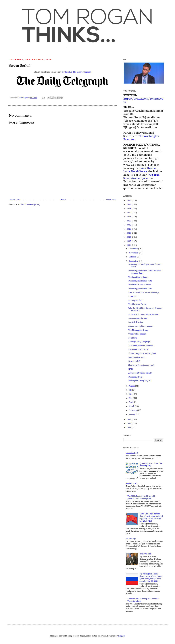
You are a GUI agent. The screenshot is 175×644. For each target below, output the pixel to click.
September (134, 261)
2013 (129, 420)
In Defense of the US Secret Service (143, 315)
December (134, 249)
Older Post (111, 200)
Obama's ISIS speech (137, 334)
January (132, 414)
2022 (129, 213)
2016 (129, 237)
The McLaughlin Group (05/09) (142, 354)
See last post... (132, 484)
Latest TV (132, 297)
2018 (129, 229)
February (133, 410)
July (131, 390)
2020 (129, 221)
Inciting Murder (135, 300)
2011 (129, 428)
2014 (129, 245)
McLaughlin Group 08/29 (139, 381)
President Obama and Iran (139, 285)
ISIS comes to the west (138, 318)
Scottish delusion (136, 322)
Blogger (122, 636)
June (131, 394)
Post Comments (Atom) (30, 205)
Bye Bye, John (145, 554)
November (134, 253)
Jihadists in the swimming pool (141, 365)
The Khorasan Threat (137, 304)
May (131, 398)
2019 (129, 225)
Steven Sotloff (134, 361)
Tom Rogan (23, 98)
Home (63, 200)
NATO (131, 369)
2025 (129, 201)
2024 (129, 205)
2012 (129, 424)
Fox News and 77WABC (139, 350)
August (132, 386)
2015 (129, 241)
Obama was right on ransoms (141, 326)
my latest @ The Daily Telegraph (76, 72)
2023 (129, 209)
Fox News (133, 338)
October (133, 257)
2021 (129, 217)
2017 (129, 233)
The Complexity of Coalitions (141, 346)
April (131, 402)
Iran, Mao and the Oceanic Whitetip (143, 293)
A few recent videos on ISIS (140, 373)
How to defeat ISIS (136, 358)
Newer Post (15, 200)
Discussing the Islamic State (140, 281)
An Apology (131, 539)
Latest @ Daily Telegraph (139, 342)
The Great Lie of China (138, 277)
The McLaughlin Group (138, 330)
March (132, 406)
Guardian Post (132, 453)
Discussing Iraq (135, 377)
